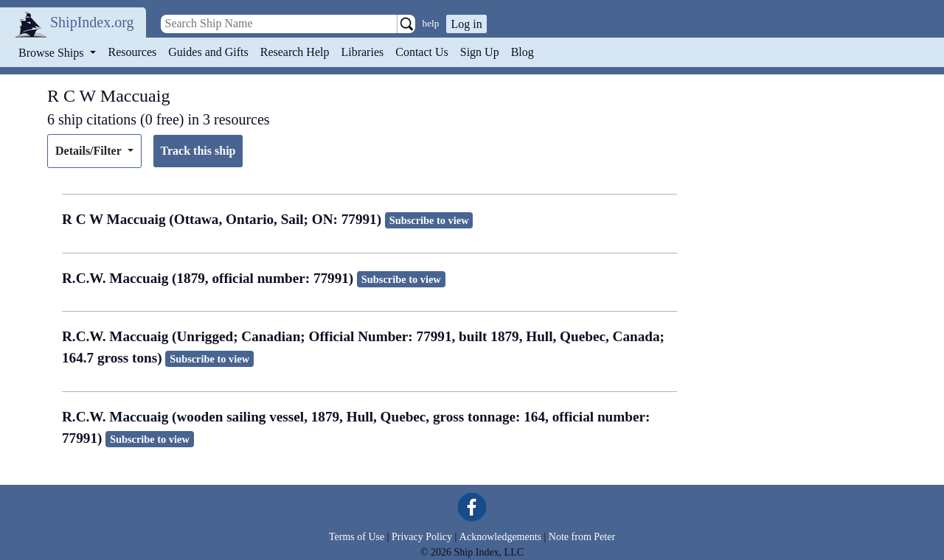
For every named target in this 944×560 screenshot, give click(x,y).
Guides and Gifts (208, 52)
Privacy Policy (422, 537)
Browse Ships (52, 53)
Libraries (362, 52)
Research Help (295, 52)
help (431, 23)
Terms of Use (357, 537)
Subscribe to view (429, 220)
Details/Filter (90, 151)
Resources (133, 52)
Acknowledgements (500, 537)
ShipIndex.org (92, 22)
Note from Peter (582, 537)
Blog (523, 52)
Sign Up (480, 52)
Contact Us (422, 52)
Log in (466, 24)
